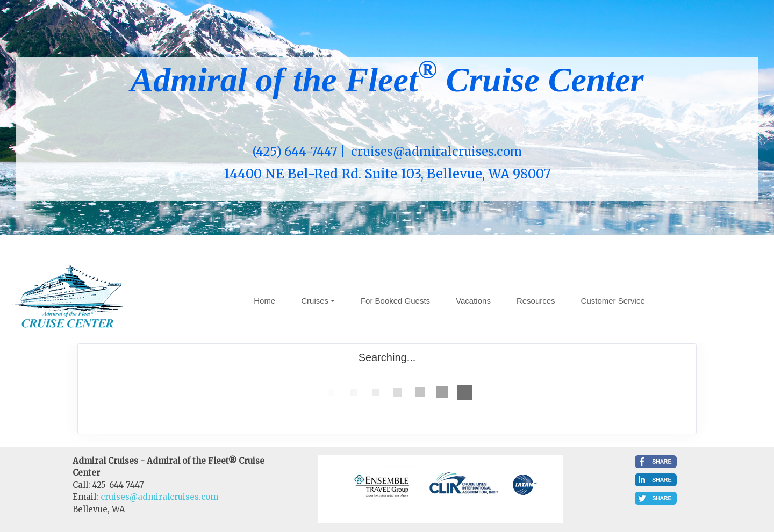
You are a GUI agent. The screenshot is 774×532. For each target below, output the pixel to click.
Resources (536, 301)
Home (264, 301)
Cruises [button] (315, 301)
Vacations (473, 301)
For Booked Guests (395, 301)
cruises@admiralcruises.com (159, 497)
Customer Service (613, 301)
